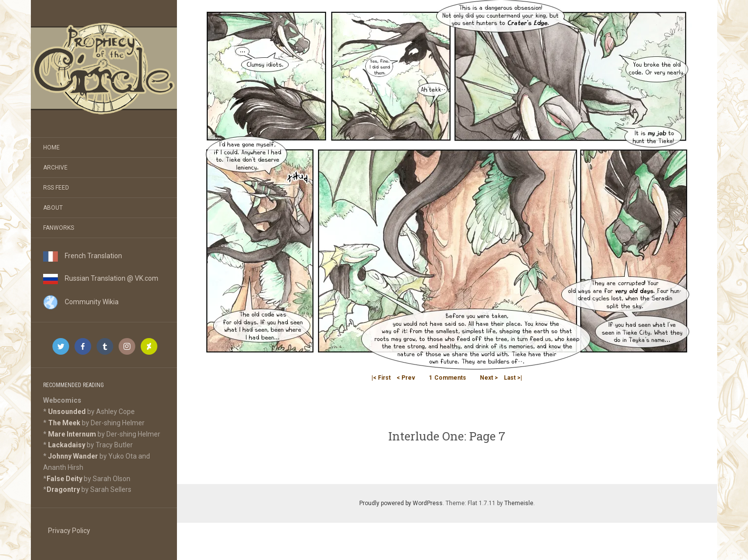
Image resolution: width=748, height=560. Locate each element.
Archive (55, 168)
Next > (489, 378)
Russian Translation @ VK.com (101, 278)
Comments (448, 378)
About (53, 208)
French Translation (83, 256)
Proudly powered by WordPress (401, 503)
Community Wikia (81, 302)
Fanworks (59, 228)
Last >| (513, 378)
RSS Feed (56, 188)
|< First (381, 378)
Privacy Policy (69, 531)
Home (51, 147)
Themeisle (519, 503)
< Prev (406, 378)
